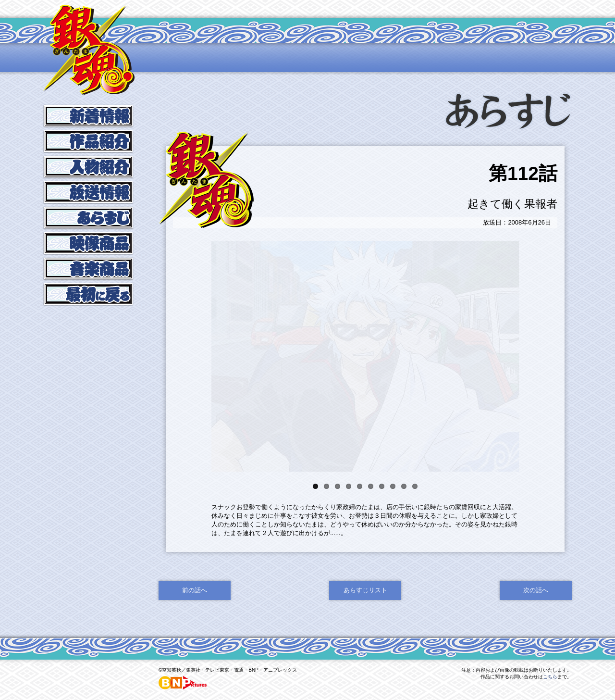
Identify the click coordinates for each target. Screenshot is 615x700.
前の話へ (195, 606)
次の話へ (536, 606)
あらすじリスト (365, 606)
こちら (550, 693)
